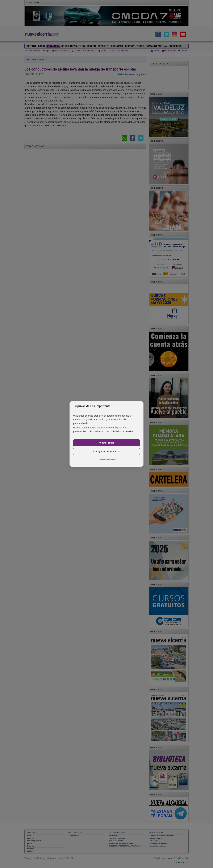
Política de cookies (123, 431)
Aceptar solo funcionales (107, 460)
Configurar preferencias (106, 451)
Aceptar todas (107, 443)
